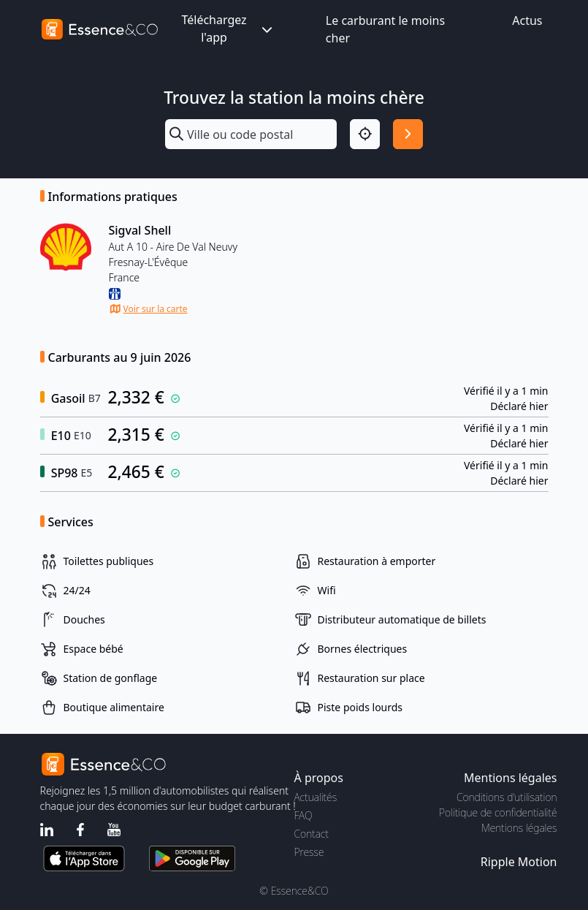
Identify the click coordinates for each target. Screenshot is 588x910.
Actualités (316, 797)
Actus (527, 20)
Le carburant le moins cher (385, 29)
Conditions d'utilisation (507, 797)
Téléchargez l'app (228, 29)
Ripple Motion (519, 862)
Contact (312, 834)
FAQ (303, 815)
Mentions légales (519, 828)
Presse (309, 852)
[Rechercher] (408, 134)
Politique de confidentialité (498, 812)
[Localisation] (365, 134)
